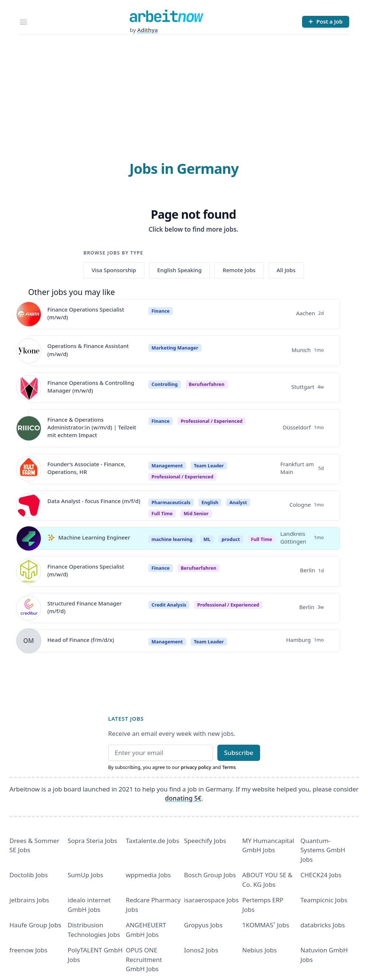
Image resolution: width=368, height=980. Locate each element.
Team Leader (209, 466)
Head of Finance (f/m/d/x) (81, 640)
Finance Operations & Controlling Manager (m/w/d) (91, 387)
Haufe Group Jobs (36, 925)
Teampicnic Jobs (324, 900)
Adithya (148, 30)
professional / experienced (211, 421)
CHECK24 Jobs (321, 875)
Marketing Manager (175, 348)
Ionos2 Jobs (201, 950)
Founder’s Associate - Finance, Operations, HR (87, 468)
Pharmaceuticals (171, 502)
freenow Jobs (29, 950)
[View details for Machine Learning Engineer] (29, 538)
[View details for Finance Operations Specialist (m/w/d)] (29, 314)
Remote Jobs (239, 270)
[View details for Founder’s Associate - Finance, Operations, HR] (29, 469)
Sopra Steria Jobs (93, 841)
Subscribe (239, 753)
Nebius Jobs (260, 950)
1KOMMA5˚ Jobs (266, 925)
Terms (229, 767)
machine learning (172, 539)
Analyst (238, 502)
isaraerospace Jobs (212, 900)
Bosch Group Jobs (210, 875)
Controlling (164, 384)
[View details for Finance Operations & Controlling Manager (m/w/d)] (29, 387)
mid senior (196, 513)
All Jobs (286, 270)
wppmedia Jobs (148, 875)
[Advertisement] (184, 90)
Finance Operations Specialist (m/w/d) (86, 313)
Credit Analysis (169, 605)
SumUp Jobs (86, 875)
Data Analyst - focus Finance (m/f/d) (94, 501)
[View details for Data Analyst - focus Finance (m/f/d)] (29, 506)
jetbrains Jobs (29, 900)
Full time (162, 513)
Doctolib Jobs (29, 875)
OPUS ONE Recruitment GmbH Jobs (144, 959)
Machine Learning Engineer (94, 537)
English (210, 502)
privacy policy (196, 767)
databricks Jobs (323, 925)
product (231, 539)
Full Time (261, 539)
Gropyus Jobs (204, 925)
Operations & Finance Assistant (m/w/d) (88, 350)
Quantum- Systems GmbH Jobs (323, 850)
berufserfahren (206, 384)
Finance (160, 311)
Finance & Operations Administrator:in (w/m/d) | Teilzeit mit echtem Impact (92, 427)
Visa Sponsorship (114, 270)
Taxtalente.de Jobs (153, 841)
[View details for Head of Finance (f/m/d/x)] (29, 641)
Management (167, 466)
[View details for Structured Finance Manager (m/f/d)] (29, 608)
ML (207, 539)
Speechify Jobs (205, 841)
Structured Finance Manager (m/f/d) (85, 607)
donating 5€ (183, 798)
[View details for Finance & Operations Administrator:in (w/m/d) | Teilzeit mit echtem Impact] (29, 428)
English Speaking (180, 270)
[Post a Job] (326, 22)
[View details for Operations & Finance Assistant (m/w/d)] (29, 351)
